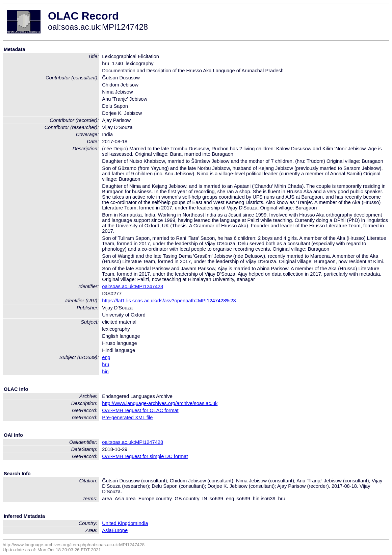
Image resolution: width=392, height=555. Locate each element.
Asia (107, 530)
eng (106, 357)
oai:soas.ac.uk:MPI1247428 (133, 286)
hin (105, 372)
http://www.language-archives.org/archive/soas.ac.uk (160, 403)
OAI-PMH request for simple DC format (145, 456)
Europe (120, 530)
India (143, 523)
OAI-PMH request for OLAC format (140, 410)
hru (106, 364)
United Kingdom (120, 523)
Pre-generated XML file (127, 418)
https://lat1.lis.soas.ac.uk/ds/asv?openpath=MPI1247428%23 (169, 301)
